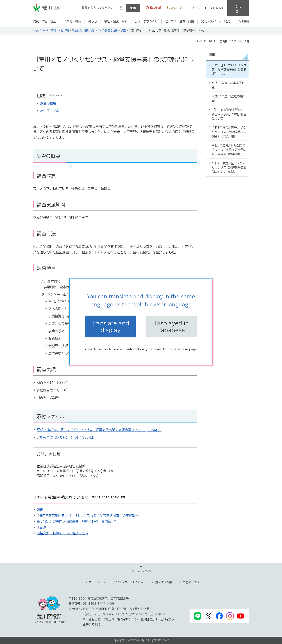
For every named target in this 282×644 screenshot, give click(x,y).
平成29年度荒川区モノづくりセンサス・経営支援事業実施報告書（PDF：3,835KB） (99, 430)
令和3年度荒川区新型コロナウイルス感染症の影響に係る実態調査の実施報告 (229, 150)
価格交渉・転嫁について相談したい (62, 533)
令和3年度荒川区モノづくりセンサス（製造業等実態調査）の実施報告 (229, 132)
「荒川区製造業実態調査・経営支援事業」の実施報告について (229, 114)
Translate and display (110, 326)
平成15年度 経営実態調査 (228, 85)
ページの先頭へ (141, 571)
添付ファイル (50, 111)
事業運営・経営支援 (83, 31)
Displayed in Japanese (172, 326)
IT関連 (41, 527)
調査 (123, 31)
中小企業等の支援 (108, 31)
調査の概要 (48, 103)
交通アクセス (191, 582)
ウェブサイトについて (130, 582)
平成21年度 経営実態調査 (228, 99)
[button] (154, 8)
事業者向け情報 (60, 31)
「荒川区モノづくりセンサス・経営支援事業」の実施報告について (229, 69)
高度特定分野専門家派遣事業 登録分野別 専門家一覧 (77, 521)
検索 (133, 8)
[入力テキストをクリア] (121, 8)
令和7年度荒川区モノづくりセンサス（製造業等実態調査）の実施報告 (88, 516)
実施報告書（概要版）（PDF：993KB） (66, 437)
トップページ (41, 31)
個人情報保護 (163, 582)
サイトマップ (97, 582)
